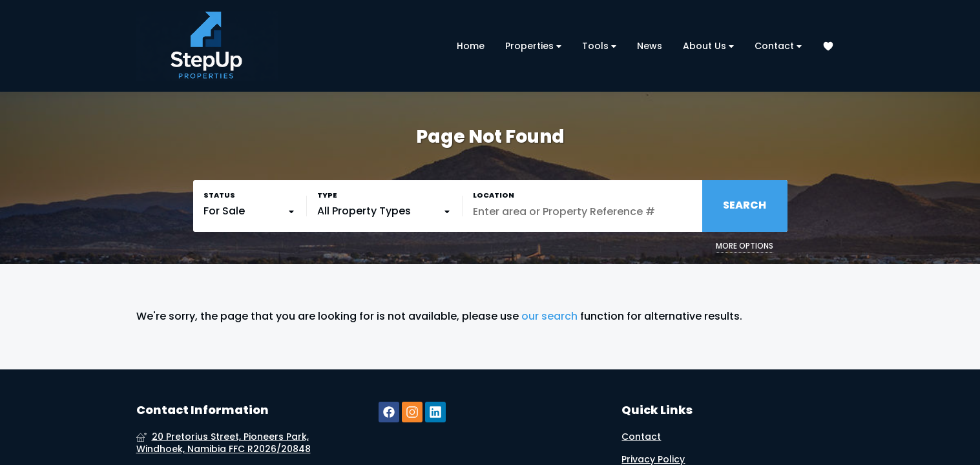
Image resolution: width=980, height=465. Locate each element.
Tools (599, 46)
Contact (778, 46)
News (650, 46)
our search (549, 316)
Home (471, 46)
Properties (533, 46)
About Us (708, 46)
